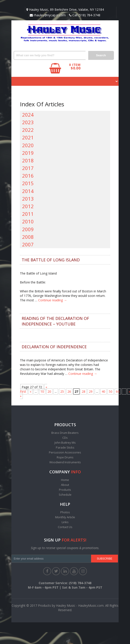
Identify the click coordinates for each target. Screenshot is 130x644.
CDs (65, 438)
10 (42, 391)
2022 (28, 130)
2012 (28, 206)
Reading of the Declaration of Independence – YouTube (55, 321)
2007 (28, 244)
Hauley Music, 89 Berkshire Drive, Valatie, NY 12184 (65, 9)
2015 (28, 183)
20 (49, 391)
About (65, 485)
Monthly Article (65, 517)
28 (84, 391)
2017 (28, 168)
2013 (28, 199)
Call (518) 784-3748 (85, 15)
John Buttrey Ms (65, 443)
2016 (28, 176)
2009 (28, 229)
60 (118, 391)
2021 (28, 137)
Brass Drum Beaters (65, 433)
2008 (28, 237)
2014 (28, 191)
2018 (28, 160)
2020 (28, 145)
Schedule (65, 495)
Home (65, 480)
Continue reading (52, 300)
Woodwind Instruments (65, 462)
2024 (28, 115)
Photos (65, 512)
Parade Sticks (65, 447)
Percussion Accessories (65, 452)
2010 (28, 221)
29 (91, 391)
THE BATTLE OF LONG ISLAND (51, 260)
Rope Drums (65, 457)
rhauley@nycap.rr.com (48, 15)
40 (103, 391)
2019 (28, 153)
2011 (28, 214)
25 (62, 391)
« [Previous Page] (30, 391)
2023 (28, 122)
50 (111, 391)
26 (69, 391)
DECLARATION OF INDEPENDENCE (54, 347)
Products (65, 490)
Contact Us (65, 527)
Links (65, 522)
